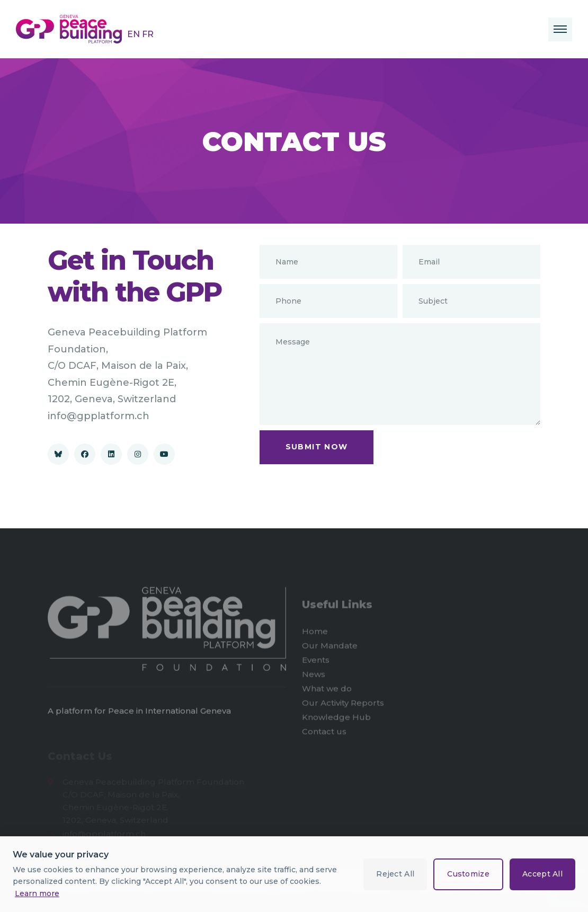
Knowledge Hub (336, 719)
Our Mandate (330, 648)
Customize (468, 874)
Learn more (37, 893)
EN (135, 34)
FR (148, 34)
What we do (327, 691)
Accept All (542, 874)
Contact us (324, 734)
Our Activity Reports (343, 705)
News (314, 676)
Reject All (395, 874)
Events (316, 662)
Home (315, 634)
